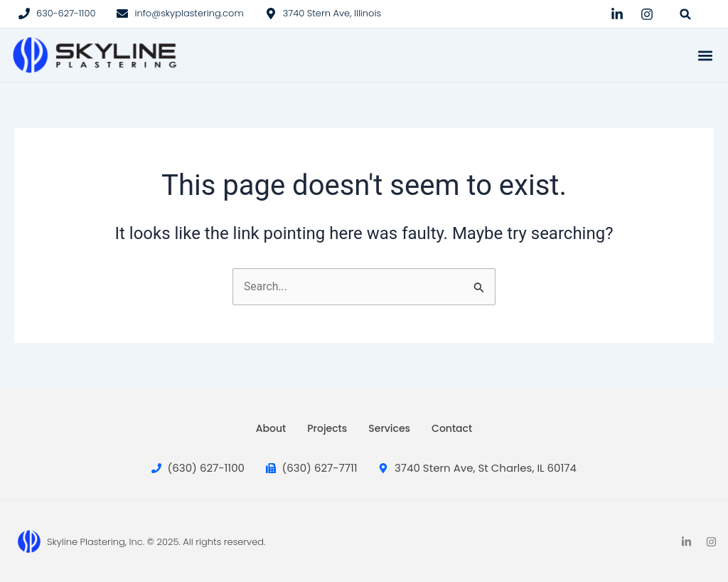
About (271, 428)
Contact (452, 428)
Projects (327, 428)
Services (389, 428)
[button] (686, 14)
